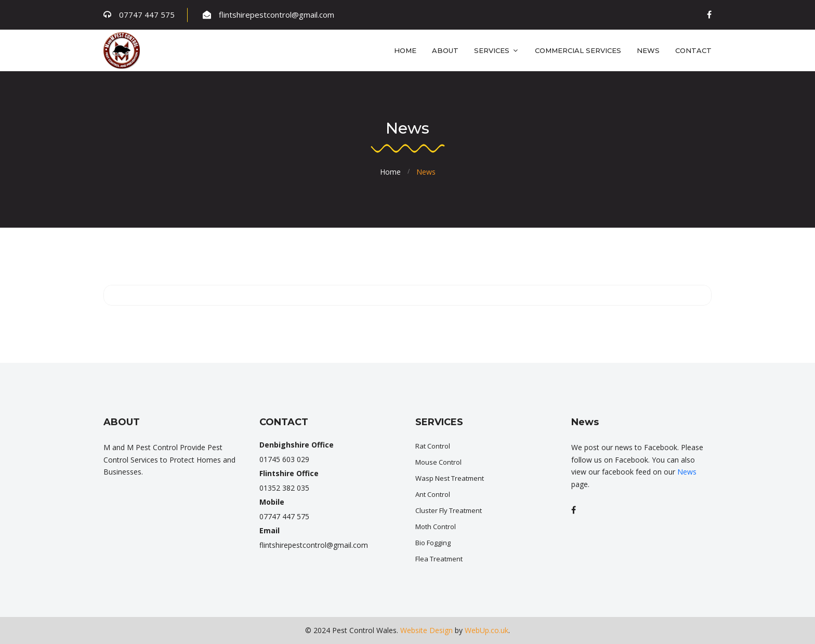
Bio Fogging (433, 543)
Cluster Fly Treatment (449, 510)
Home (405, 50)
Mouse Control (438, 462)
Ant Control (433, 494)
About (445, 50)
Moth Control (436, 527)
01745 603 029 (284, 459)
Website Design (426, 630)
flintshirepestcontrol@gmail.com (277, 15)
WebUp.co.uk (487, 630)
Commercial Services (578, 50)
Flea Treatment (439, 559)
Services (497, 50)
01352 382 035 (284, 488)
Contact (693, 50)
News (648, 50)
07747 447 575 (147, 15)
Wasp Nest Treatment (450, 478)
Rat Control (433, 446)
